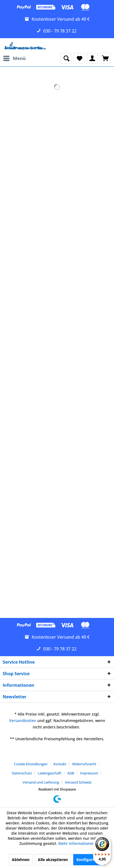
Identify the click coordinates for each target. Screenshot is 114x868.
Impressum (89, 773)
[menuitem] (14, 58)
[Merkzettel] (79, 58)
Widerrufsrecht (84, 764)
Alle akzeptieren (53, 860)
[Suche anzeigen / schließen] (66, 58)
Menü (14, 58)
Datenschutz (22, 773)
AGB (71, 773)
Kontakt (60, 764)
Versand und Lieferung (41, 782)
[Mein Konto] (92, 58)
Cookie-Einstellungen (31, 764)
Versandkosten (23, 721)
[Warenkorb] (105, 58)
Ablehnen (21, 860)
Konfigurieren (89, 860)
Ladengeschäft (50, 773)
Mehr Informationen (76, 843)
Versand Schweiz (78, 782)
